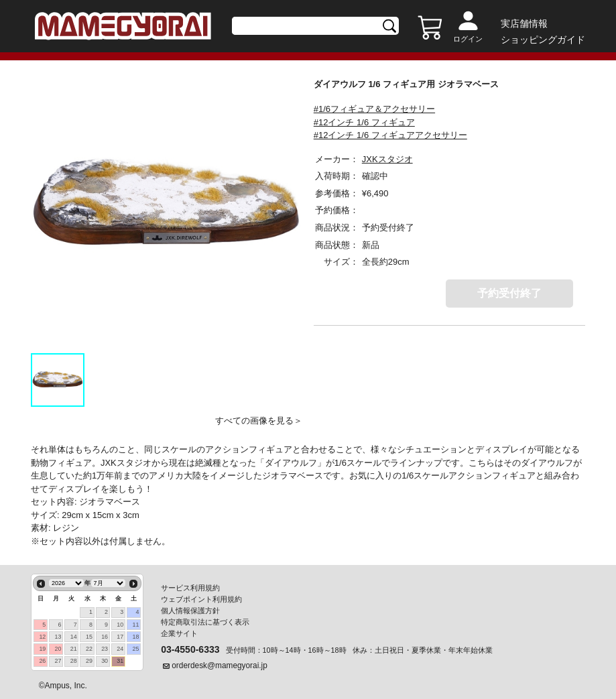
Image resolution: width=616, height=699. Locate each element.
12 (42, 637)
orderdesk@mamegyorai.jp (220, 665)
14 (74, 637)
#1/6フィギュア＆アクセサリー (374, 109)
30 (105, 661)
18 (136, 637)
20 (58, 649)
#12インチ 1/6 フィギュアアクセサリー (390, 135)
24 (120, 649)
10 (120, 625)
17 (120, 637)
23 (105, 649)
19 (42, 649)
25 (136, 649)
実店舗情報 (524, 23)
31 (120, 661)
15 (89, 637)
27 (58, 661)
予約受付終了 (509, 293)
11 (136, 625)
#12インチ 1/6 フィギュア (364, 122)
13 (58, 637)
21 (74, 649)
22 (89, 649)
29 (89, 661)
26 (42, 661)
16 (105, 637)
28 (74, 661)
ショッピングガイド (543, 40)
